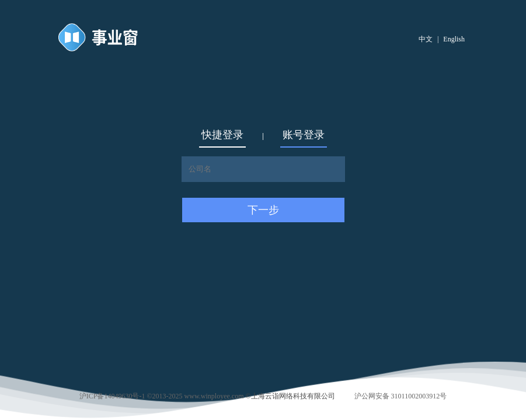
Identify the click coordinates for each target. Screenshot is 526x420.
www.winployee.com (214, 396)
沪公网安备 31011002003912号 (401, 396)
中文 (426, 39)
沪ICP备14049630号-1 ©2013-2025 (131, 396)
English (454, 39)
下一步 (263, 210)
